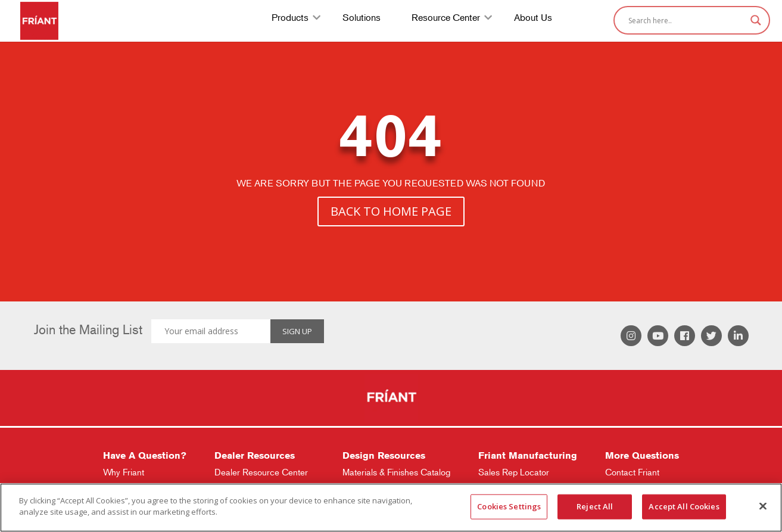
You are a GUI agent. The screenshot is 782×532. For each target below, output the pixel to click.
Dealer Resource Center (261, 472)
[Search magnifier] (756, 20)
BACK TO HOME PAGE (391, 211)
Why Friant (124, 472)
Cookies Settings (509, 506)
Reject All (595, 506)
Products (290, 19)
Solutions (362, 19)
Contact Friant (632, 472)
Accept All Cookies (684, 506)
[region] (391, 508)
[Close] (763, 506)
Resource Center (446, 19)
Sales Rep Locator (514, 472)
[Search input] (686, 20)
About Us (533, 19)
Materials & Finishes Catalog (396, 472)
